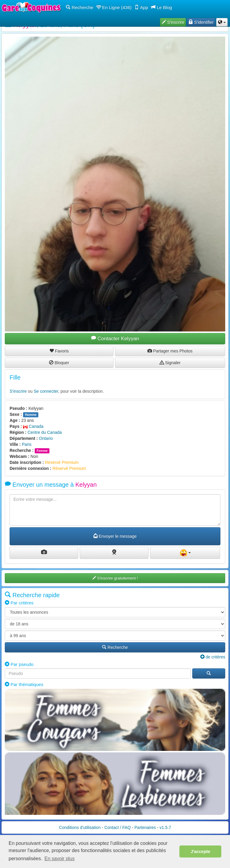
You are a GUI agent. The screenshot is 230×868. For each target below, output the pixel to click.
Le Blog (161, 7)
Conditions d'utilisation (80, 827)
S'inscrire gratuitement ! (115, 578)
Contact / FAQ (117, 827)
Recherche (80, 7)
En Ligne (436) (114, 7)
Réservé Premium (62, 462)
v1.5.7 (165, 827)
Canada (33, 426)
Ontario (46, 438)
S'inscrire (18, 391)
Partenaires (145, 827)
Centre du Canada (45, 432)
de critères (213, 657)
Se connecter (46, 391)
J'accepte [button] (201, 851)
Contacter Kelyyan (115, 338)
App (141, 7)
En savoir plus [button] (60, 859)
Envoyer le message (115, 536)
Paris (27, 444)
